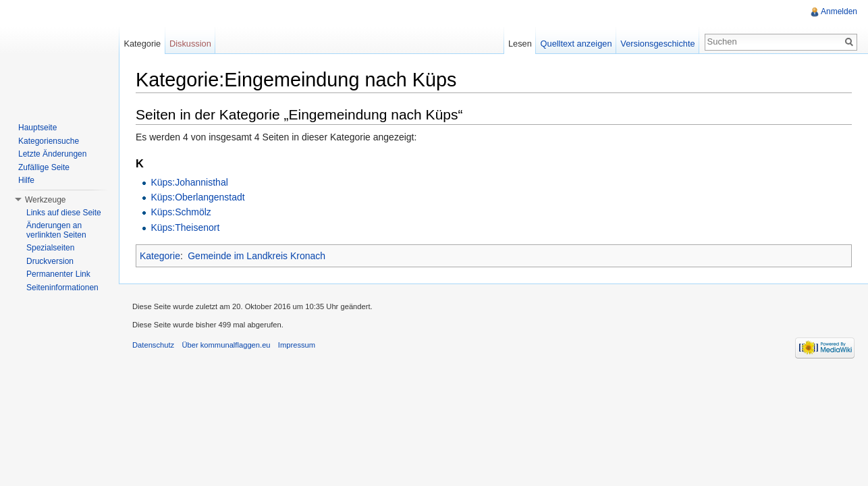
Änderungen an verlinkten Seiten (56, 230)
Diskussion (190, 44)
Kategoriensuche (49, 141)
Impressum (297, 345)
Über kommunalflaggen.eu (226, 345)
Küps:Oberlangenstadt (197, 197)
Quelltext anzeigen (576, 44)
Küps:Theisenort (185, 227)
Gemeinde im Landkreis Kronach (256, 256)
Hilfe (26, 180)
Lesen (520, 44)
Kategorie (160, 256)
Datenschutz (153, 345)
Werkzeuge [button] (45, 200)
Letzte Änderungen (52, 154)
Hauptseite (37, 128)
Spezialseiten (50, 248)
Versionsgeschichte (657, 44)
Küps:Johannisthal (189, 182)
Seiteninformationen (62, 288)
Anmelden (839, 11)
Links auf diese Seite (64, 213)
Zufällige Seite (44, 167)
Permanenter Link (58, 274)
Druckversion (50, 261)
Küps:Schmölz (181, 212)
